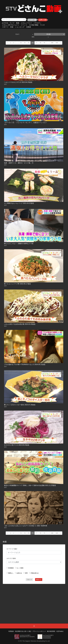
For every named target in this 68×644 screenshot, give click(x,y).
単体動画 (11, 568)
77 (36, 43)
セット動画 (20, 568)
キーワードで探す (12, 549)
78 (40, 43)
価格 (40, 37)
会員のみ (19, 573)
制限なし (11, 573)
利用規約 (11, 631)
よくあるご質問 (33, 20)
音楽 (12, 27)
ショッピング (20, 27)
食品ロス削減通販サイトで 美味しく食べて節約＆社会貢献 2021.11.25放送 (30, 485)
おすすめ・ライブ (8, 23)
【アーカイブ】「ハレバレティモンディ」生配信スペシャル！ (26, 123)
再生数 (55, 34)
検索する (39, 579)
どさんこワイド (26, 23)
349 (57, 43)
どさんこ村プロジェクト (11, 25)
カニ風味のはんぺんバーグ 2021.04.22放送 (19, 203)
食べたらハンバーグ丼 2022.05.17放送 (17, 284)
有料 (26, 573)
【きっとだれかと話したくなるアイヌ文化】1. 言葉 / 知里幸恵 (26, 526)
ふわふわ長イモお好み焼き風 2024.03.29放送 (20, 324)
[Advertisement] (34, 599)
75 (29, 43)
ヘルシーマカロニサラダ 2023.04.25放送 (18, 82)
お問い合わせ (44, 20)
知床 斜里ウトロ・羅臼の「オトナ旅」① (19, 163)
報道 (18, 23)
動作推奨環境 (51, 631)
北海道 (29, 27)
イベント (24, 25)
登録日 (24, 34)
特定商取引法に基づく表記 (23, 631)
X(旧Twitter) (60, 631)
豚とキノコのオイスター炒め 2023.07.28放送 (20, 405)
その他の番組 (34, 25)
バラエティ (38, 23)
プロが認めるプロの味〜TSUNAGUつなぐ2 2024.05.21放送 (25, 364)
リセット (29, 579)
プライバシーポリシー (39, 631)
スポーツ (5, 27)
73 (21, 43)
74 (25, 43)
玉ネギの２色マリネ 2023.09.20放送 (17, 445)
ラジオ (42, 25)
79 (44, 43)
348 (52, 43)
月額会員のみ (35, 573)
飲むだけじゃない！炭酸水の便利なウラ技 (19, 243)
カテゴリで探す (11, 558)
